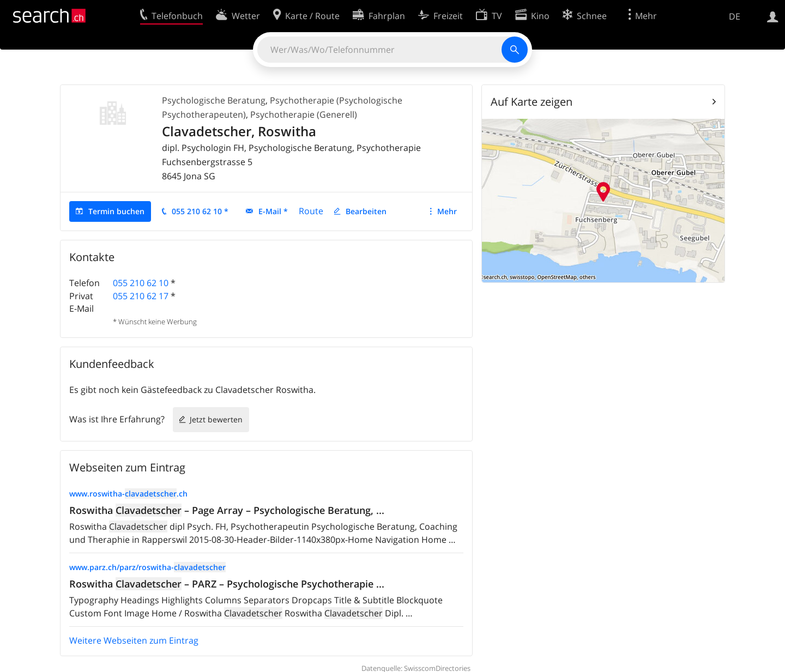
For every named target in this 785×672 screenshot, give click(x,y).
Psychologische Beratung (214, 100)
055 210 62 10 (141, 283)
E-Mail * (273, 211)
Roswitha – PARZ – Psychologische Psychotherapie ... (227, 584)
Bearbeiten (366, 211)
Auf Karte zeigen (532, 102)
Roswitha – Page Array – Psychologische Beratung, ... (227, 510)
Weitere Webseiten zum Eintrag (134, 640)
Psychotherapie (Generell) (304, 114)
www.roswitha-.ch (128, 494)
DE (735, 16)
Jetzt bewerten (216, 419)
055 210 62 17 (141, 296)
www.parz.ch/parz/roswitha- (147, 567)
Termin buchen (116, 211)
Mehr (447, 211)
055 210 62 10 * (200, 211)
